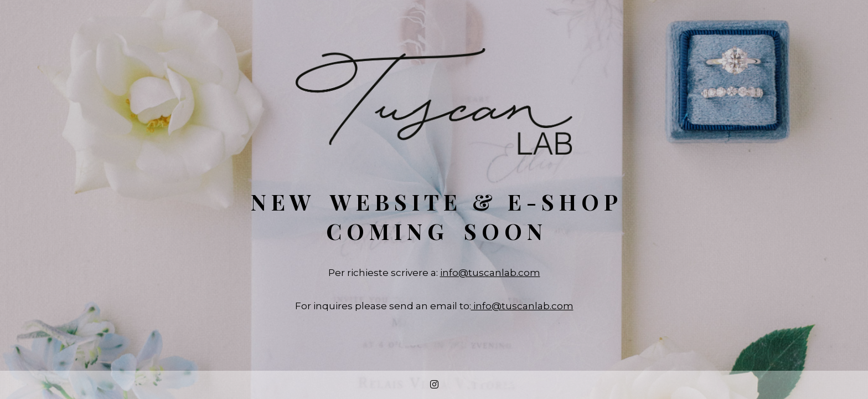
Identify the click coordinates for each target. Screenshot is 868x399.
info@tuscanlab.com (490, 273)
